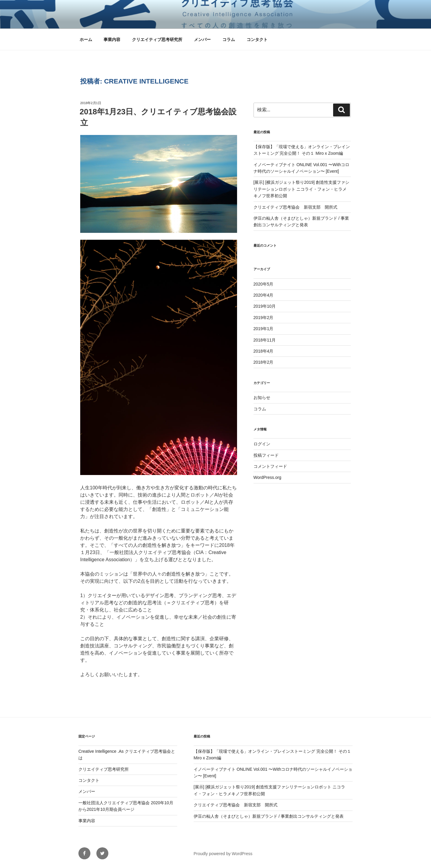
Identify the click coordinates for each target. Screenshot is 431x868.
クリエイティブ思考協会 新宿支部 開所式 (295, 207)
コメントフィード (270, 466)
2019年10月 (265, 306)
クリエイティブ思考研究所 (157, 40)
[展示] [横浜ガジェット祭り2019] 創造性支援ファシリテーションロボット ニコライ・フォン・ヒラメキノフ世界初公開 (301, 189)
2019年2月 (264, 318)
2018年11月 (265, 340)
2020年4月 (264, 295)
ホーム (86, 40)
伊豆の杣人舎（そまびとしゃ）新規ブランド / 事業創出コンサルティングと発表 (269, 816)
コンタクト (257, 40)
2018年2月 (264, 362)
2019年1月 (264, 329)
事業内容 (112, 40)
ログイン (262, 444)
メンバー (202, 40)
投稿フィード (266, 455)
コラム (229, 40)
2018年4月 (264, 351)
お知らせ (262, 397)
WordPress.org (267, 477)
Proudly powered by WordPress (223, 854)
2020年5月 (264, 284)
